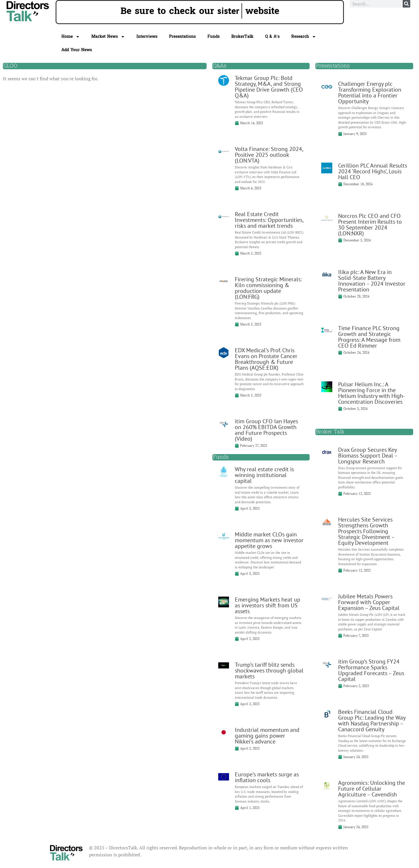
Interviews (147, 37)
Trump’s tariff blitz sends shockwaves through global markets (269, 670)
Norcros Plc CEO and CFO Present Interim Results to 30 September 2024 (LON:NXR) (370, 225)
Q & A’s (272, 37)
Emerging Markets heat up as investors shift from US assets (268, 605)
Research (304, 37)
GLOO (10, 66)
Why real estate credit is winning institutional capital (264, 475)
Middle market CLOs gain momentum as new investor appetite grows (269, 540)
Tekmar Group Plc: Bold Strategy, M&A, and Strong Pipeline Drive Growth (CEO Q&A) (269, 87)
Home (71, 37)
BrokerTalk (242, 37)
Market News (108, 37)
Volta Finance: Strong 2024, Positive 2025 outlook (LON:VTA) (269, 155)
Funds (214, 37)
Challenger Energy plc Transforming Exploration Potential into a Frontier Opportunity (370, 93)
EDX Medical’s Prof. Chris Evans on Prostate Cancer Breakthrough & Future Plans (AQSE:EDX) (266, 359)
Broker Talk (330, 432)
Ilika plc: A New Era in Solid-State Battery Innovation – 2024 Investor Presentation (372, 281)
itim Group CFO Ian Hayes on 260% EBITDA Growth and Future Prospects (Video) (266, 430)
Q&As (220, 66)
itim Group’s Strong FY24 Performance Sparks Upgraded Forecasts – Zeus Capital (371, 670)
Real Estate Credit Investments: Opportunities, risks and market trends (269, 220)
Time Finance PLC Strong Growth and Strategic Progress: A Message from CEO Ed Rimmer (369, 337)
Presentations (182, 37)
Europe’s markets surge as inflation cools (267, 777)
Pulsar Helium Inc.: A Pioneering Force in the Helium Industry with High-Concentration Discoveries (372, 393)
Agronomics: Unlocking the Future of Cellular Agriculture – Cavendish (372, 789)
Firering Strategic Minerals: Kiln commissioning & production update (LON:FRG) (268, 288)
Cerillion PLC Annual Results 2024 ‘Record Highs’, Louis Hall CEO (373, 171)
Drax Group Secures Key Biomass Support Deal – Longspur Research (368, 456)
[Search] (406, 4)
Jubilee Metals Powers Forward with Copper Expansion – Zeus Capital (369, 602)
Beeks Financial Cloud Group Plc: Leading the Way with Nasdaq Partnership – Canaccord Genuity (372, 721)
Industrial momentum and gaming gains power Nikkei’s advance (267, 736)
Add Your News (77, 50)
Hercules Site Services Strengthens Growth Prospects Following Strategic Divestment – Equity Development (366, 531)
